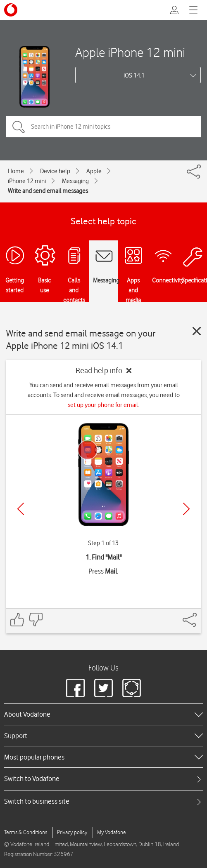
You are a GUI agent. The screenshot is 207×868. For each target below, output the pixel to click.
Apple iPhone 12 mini (130, 52)
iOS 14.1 (134, 75)
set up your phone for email (103, 405)
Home (16, 171)
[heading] (103, 714)
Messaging (75, 181)
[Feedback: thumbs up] (17, 620)
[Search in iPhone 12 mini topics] (103, 127)
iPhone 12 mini (27, 181)
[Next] (186, 509)
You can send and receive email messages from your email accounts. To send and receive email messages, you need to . (104, 395)
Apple (94, 171)
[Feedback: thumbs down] (36, 620)
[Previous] (21, 509)
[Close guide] (197, 331)
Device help (55, 171)
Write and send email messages (48, 191)
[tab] (103, 779)
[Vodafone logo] (11, 10)
